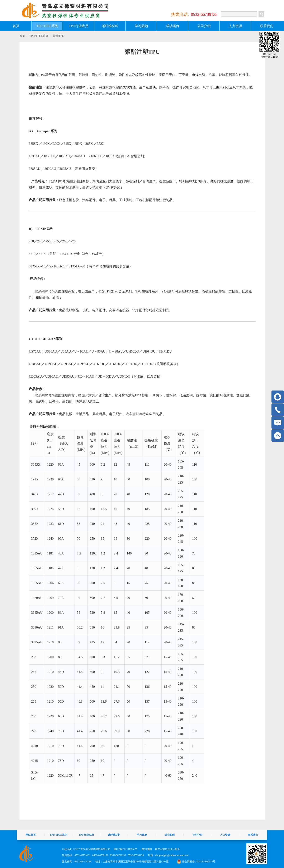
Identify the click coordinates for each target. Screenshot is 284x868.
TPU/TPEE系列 (39, 36)
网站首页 (31, 835)
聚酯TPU (58, 36)
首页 (16, 26)
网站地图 (146, 849)
